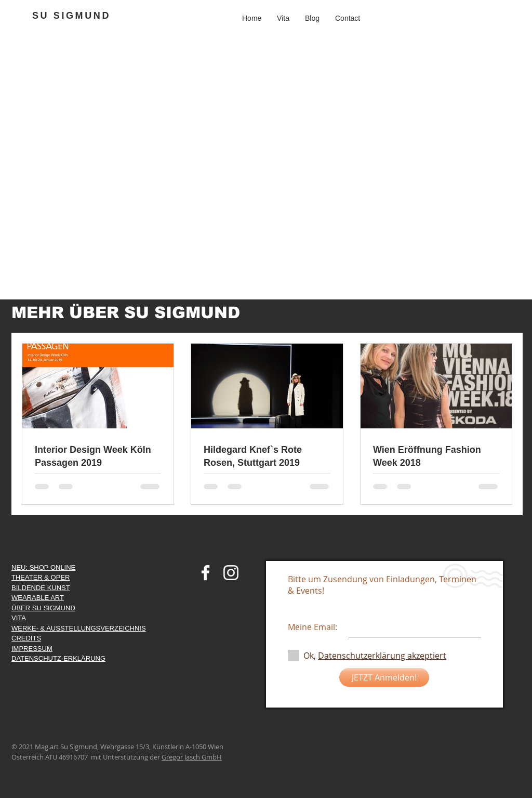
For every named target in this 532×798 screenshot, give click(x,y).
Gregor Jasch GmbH (192, 757)
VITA (19, 618)
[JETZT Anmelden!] (384, 677)
